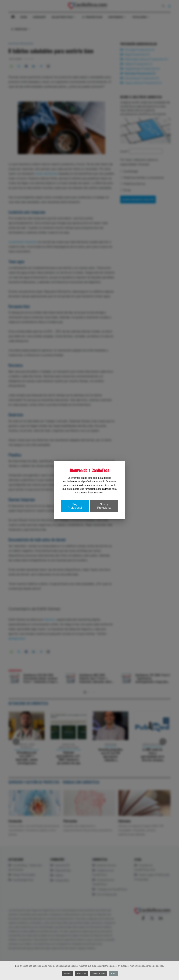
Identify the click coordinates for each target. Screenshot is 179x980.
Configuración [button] (99, 974)
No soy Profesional (104, 506)
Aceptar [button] (67, 974)
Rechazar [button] (82, 974)
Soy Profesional (75, 506)
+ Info (115, 974)
